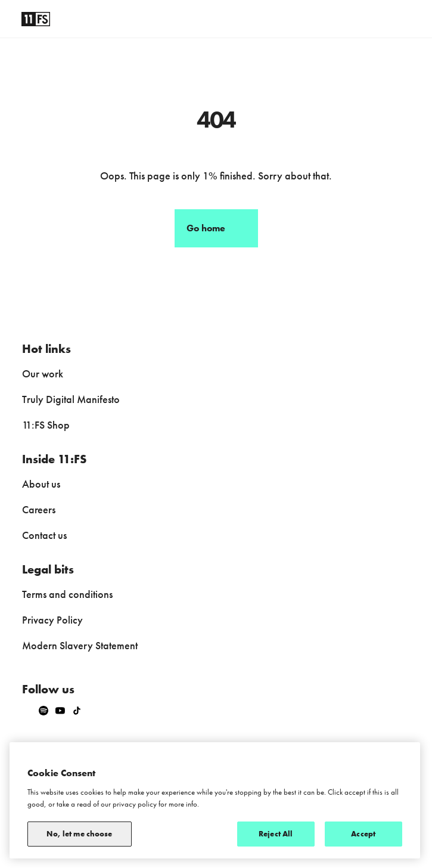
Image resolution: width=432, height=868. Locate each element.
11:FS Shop (46, 425)
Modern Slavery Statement (80, 645)
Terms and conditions (67, 594)
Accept (363, 834)
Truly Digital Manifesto (71, 399)
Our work (43, 373)
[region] (215, 800)
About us (41, 484)
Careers (39, 509)
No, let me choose (79, 834)
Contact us (44, 535)
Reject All (276, 834)
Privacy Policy (52, 620)
